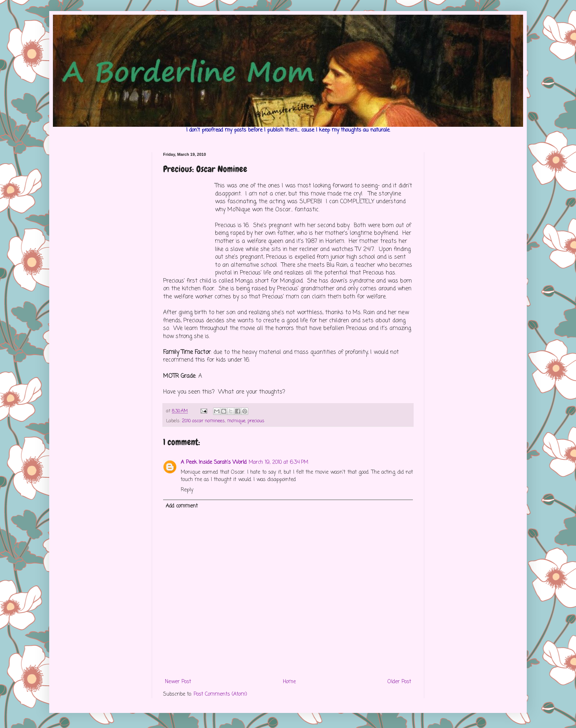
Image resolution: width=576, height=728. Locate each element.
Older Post (399, 682)
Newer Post (178, 682)
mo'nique (236, 421)
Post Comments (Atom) (220, 694)
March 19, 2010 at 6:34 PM (278, 462)
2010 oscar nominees (203, 421)
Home (289, 682)
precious (256, 421)
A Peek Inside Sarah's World (214, 462)
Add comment (182, 506)
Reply (187, 490)
